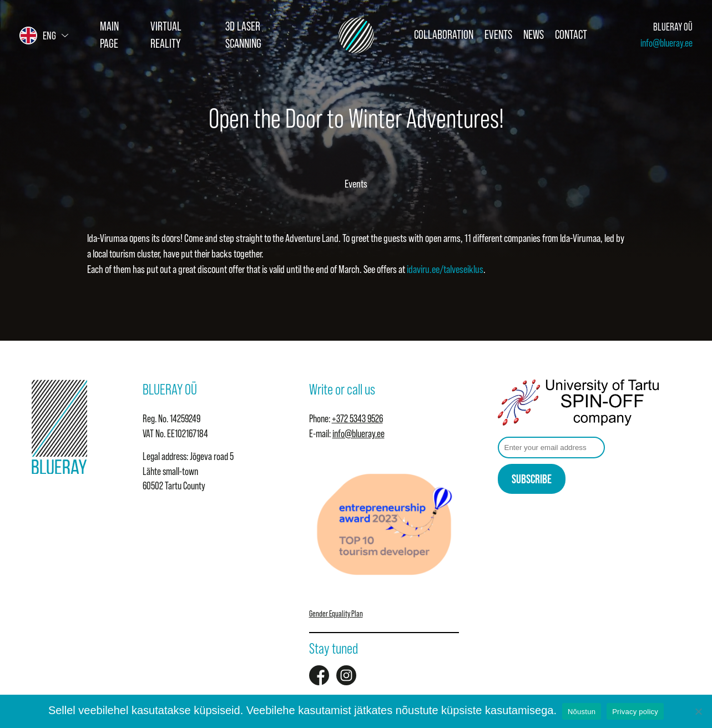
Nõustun (582, 712)
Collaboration (444, 35)
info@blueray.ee (666, 43)
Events (498, 35)
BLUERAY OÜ (673, 27)
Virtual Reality (166, 35)
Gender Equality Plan (336, 613)
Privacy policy (635, 712)
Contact (571, 35)
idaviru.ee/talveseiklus (445, 269)
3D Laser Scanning (243, 35)
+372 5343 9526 (357, 419)
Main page (109, 35)
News (534, 35)
